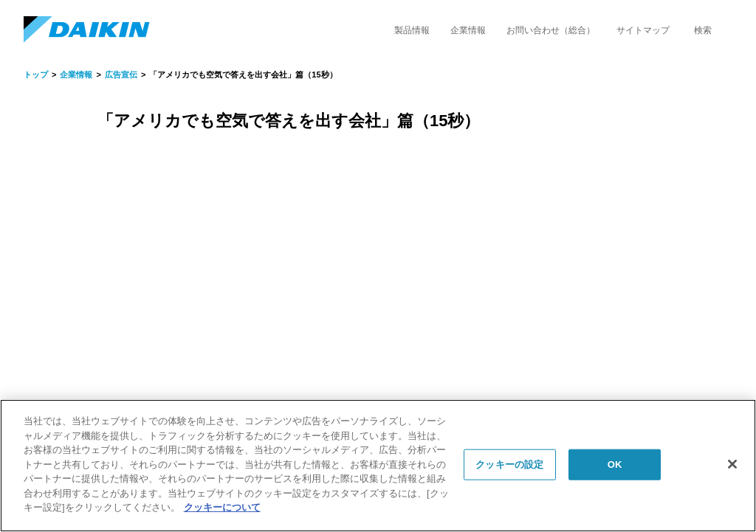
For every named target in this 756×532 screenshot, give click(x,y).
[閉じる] (732, 464)
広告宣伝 (121, 75)
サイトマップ (643, 30)
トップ (36, 75)
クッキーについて (222, 507)
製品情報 (412, 30)
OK (615, 464)
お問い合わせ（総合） (551, 30)
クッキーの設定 (509, 464)
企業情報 (468, 30)
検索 (703, 30)
